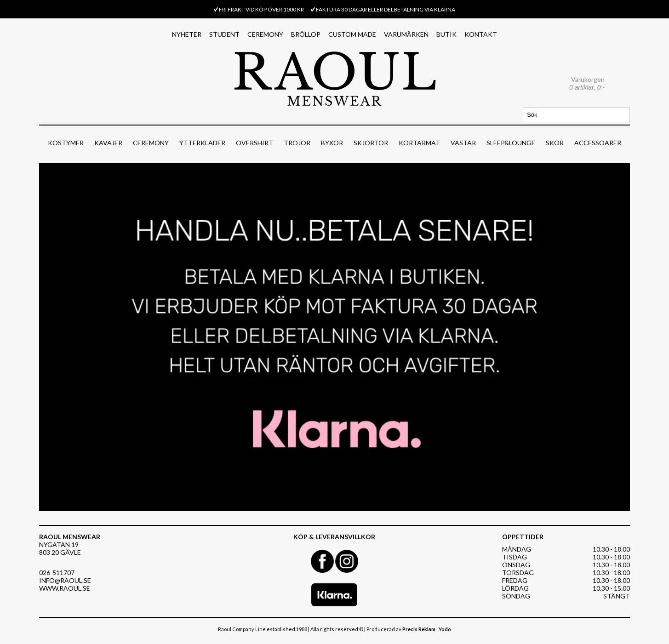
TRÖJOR (297, 143)
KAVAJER (108, 143)
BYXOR (332, 143)
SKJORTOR (371, 143)
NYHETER (187, 34)
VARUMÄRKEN (406, 34)
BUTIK (446, 34)
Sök (623, 115)
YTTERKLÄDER (202, 143)
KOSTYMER (66, 143)
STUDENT (224, 34)
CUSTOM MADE (352, 34)
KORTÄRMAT (419, 143)
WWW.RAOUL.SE (65, 588)
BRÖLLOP (306, 34)
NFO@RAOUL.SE (66, 580)
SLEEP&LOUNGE (511, 143)
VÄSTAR (463, 143)
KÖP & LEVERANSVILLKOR (334, 537)
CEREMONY (265, 34)
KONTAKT (481, 34)
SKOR (555, 143)
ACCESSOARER (598, 143)
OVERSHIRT (254, 143)
